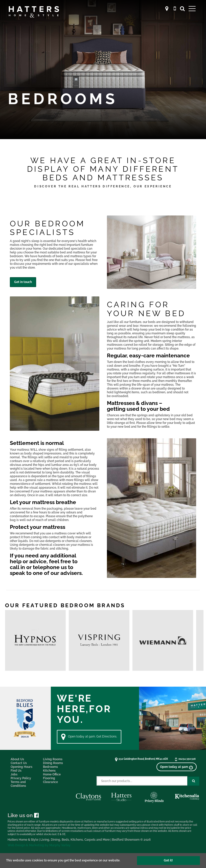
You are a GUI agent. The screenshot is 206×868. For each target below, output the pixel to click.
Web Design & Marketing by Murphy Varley (39, 845)
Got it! (168, 860)
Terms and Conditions (18, 784)
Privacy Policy (21, 778)
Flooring (49, 778)
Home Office (52, 774)
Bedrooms (50, 767)
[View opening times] (176, 767)
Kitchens (49, 771)
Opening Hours (21, 767)
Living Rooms (53, 759)
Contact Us (19, 763)
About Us (17, 759)
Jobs (14, 774)
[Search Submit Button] (193, 781)
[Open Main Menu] (192, 8)
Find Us (16, 771)
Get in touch (23, 282)
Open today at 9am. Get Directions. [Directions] (89, 737)
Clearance (50, 782)
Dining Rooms (53, 763)
